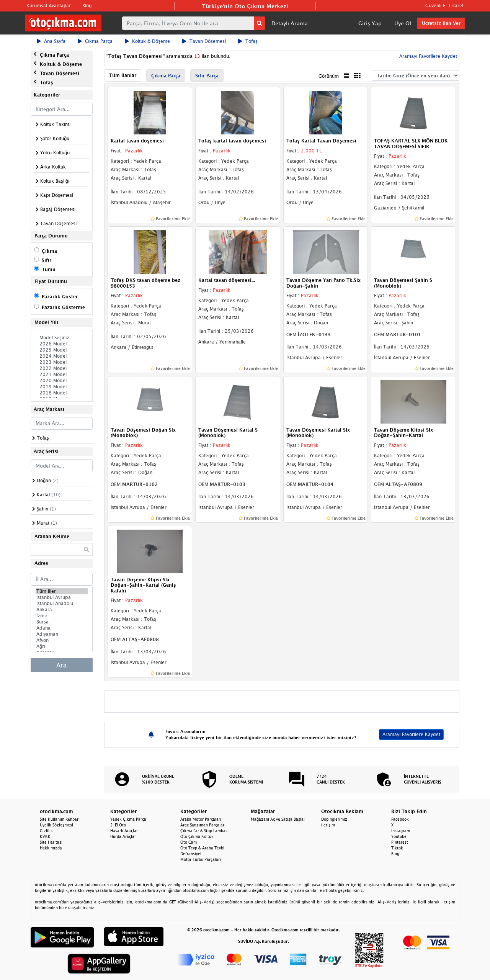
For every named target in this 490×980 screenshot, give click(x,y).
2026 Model (62, 344)
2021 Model (62, 375)
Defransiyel (191, 854)
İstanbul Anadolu (62, 604)
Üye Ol (403, 23)
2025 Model (62, 350)
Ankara (62, 610)
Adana (62, 628)
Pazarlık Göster (60, 297)
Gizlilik (46, 831)
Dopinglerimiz (334, 819)
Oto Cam (189, 842)
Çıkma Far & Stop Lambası (204, 831)
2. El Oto (118, 825)
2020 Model (62, 381)
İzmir (62, 616)
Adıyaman (62, 634)
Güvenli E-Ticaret (444, 6)
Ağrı (62, 646)
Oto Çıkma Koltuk (197, 836)
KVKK (45, 836)
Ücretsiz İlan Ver (441, 23)
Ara (61, 665)
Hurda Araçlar (123, 836)
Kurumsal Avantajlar (49, 6)
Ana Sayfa (51, 41)
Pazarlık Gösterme (63, 307)
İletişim (328, 825)
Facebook (400, 819)
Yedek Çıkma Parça (128, 819)
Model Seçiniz (62, 338)
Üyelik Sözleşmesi (56, 825)
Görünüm (329, 76)
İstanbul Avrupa (62, 597)
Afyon (62, 640)
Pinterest (400, 842)
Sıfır (47, 260)
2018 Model (62, 393)
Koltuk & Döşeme (147, 41)
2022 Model (62, 368)
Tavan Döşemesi (204, 41)
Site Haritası (51, 842)
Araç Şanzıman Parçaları (203, 825)
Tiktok (397, 848)
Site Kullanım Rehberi (60, 819)
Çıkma (49, 251)
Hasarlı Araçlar (124, 831)
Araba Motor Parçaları (201, 819)
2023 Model (62, 362)
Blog (87, 6)
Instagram (401, 831)
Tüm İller (62, 591)
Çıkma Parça (95, 41)
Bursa (62, 622)
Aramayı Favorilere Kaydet (427, 56)
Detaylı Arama (290, 23)
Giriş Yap (370, 23)
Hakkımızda (51, 848)
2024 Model (62, 356)
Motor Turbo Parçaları (201, 859)
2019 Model (62, 387)
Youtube (399, 836)
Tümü (49, 269)
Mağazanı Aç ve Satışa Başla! (278, 819)
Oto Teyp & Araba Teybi (202, 848)
